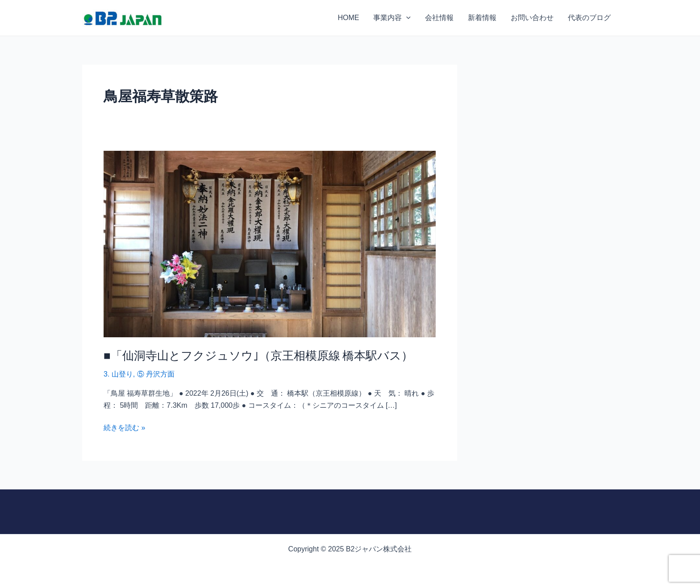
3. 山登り (118, 374)
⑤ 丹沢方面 (156, 374)
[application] (406, 18)
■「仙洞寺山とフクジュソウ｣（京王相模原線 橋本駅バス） (258, 355)
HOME (348, 18)
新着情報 (482, 18)
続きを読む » (124, 427)
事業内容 (392, 18)
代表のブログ (589, 18)
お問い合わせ (532, 18)
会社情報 (439, 18)
